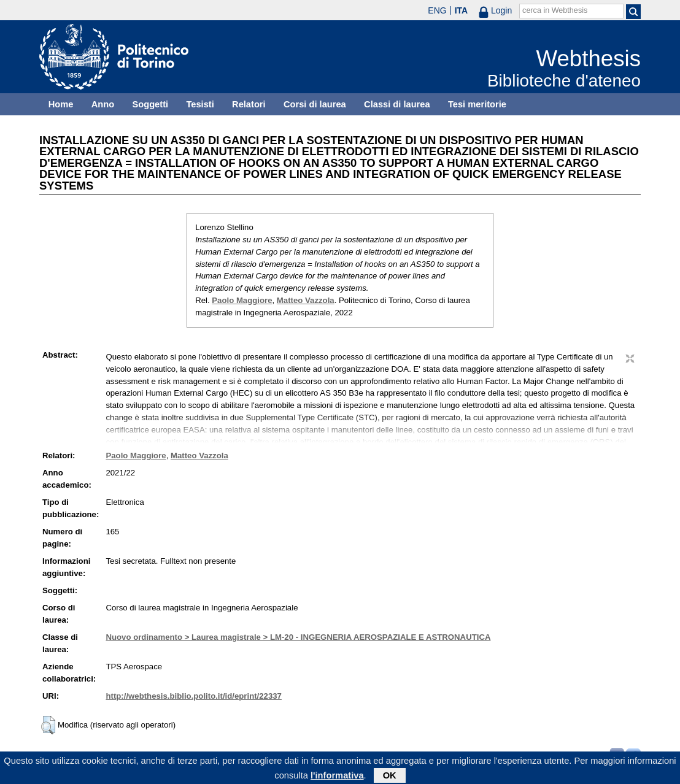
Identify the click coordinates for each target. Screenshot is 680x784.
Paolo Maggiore (242, 300)
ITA (462, 10)
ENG (437, 10)
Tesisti (200, 104)
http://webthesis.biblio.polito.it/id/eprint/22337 (193, 696)
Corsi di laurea (315, 104)
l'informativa (337, 777)
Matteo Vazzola (306, 300)
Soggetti (150, 104)
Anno (103, 104)
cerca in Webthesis (555, 10)
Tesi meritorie (477, 104)
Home (61, 104)
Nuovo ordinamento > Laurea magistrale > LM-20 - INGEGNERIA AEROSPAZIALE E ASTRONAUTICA (298, 637)
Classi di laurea (397, 104)
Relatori (249, 104)
